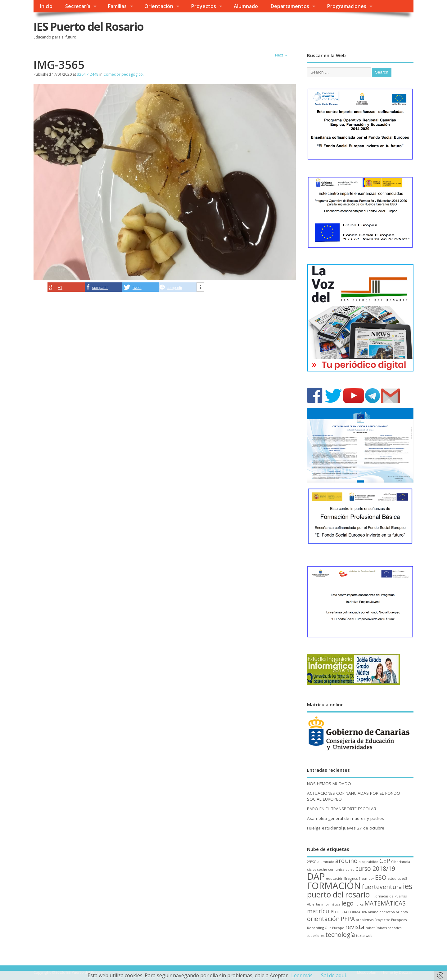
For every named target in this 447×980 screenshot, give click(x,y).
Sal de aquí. (334, 975)
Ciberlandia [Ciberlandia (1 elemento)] (401, 862)
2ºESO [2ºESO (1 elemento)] (312, 862)
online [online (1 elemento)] (373, 912)
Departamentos (290, 6)
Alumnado (246, 6)
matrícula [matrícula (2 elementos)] (321, 911)
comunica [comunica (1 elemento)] (336, 870)
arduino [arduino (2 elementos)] (346, 861)
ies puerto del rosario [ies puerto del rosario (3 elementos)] (360, 890)
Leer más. (302, 975)
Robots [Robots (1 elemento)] (381, 928)
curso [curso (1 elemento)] (350, 870)
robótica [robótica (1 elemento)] (395, 928)
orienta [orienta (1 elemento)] (402, 912)
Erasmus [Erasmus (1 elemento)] (351, 879)
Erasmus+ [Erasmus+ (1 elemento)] (366, 879)
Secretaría (78, 6)
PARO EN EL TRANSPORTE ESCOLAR (342, 809)
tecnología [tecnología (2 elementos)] (340, 935)
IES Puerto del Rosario (88, 27)
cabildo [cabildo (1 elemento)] (372, 862)
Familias (117, 6)
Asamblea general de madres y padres (345, 818)
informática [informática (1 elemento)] (331, 904)
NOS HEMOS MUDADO (329, 784)
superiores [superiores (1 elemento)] (316, 936)
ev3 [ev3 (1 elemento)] (404, 879)
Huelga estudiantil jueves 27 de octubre (346, 828)
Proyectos (203, 6)
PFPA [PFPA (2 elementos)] (348, 919)
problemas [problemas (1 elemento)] (365, 920)
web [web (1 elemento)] (369, 936)
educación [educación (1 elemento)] (335, 879)
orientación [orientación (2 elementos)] (323, 919)
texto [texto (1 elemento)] (360, 936)
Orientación (159, 6)
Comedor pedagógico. (124, 74)
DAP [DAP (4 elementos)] (316, 876)
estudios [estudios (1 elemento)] (394, 879)
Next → (281, 55)
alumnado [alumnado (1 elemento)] (326, 862)
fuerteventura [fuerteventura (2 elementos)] (382, 887)
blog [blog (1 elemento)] (362, 862)
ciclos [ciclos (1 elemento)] (312, 870)
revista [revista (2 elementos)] (355, 927)
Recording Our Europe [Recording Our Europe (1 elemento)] (326, 928)
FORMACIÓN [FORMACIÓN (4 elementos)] (334, 886)
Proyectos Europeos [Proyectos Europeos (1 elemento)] (391, 920)
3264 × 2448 (88, 74)
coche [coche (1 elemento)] (322, 870)
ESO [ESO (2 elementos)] (381, 878)
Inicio (46, 6)
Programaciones (347, 6)
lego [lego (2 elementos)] (348, 903)
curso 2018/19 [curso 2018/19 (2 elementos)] (375, 869)
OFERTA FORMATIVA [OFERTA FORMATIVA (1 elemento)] (351, 912)
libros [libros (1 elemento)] (359, 904)
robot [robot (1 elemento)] (370, 928)
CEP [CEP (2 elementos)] (385, 861)
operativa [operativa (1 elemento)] (387, 912)
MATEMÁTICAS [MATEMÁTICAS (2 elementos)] (385, 903)
